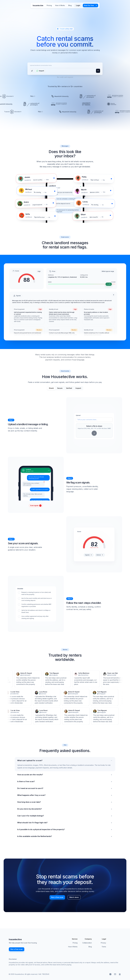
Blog (70, 5)
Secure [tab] (60, 388)
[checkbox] (36, 593)
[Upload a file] (32, 71)
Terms (104, 947)
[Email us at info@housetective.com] (115, 974)
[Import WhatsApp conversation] (40, 71)
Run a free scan (57, 897)
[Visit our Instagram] (110, 974)
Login (78, 5)
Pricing (49, 5)
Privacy (103, 943)
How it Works (60, 5)
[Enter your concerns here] (94, 420)
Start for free (90, 5)
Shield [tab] (51, 388)
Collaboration (87, 943)
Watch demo (74, 897)
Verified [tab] (69, 388)
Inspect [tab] (78, 388)
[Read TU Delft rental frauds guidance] (120, 974)
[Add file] (94, 433)
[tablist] (65, 388)
